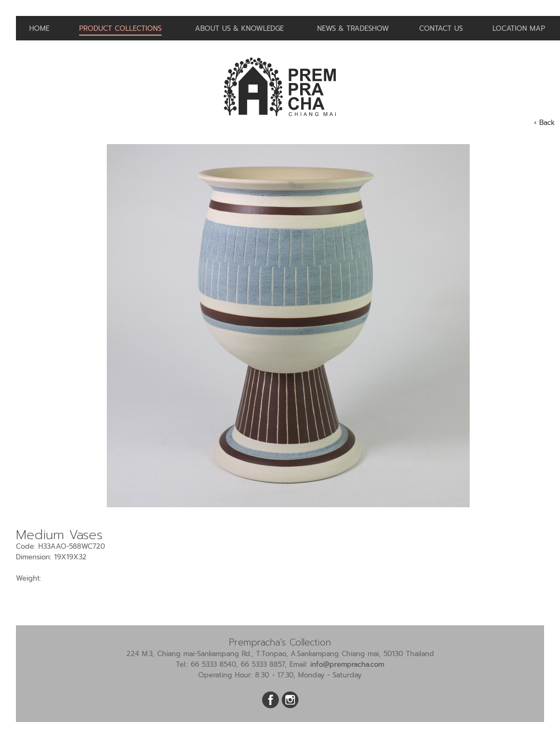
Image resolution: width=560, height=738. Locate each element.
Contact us (441, 28)
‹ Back (544, 123)
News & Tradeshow (353, 28)
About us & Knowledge (239, 28)
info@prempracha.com (347, 664)
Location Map (519, 28)
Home (39, 28)
